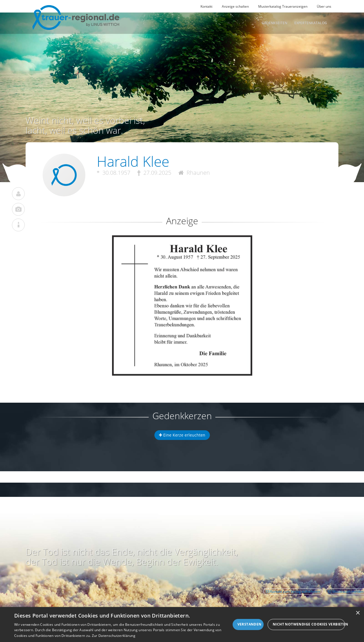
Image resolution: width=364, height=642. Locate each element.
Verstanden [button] (250, 624)
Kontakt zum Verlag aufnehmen (293, 591)
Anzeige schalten (235, 6)
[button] (182, 256)
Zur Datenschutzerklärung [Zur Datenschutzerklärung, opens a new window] (114, 636)
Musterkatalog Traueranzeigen (283, 6)
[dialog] (182, 624)
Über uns (324, 6)
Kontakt (206, 6)
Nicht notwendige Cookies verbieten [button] (309, 624)
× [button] (358, 613)
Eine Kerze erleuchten (182, 435)
